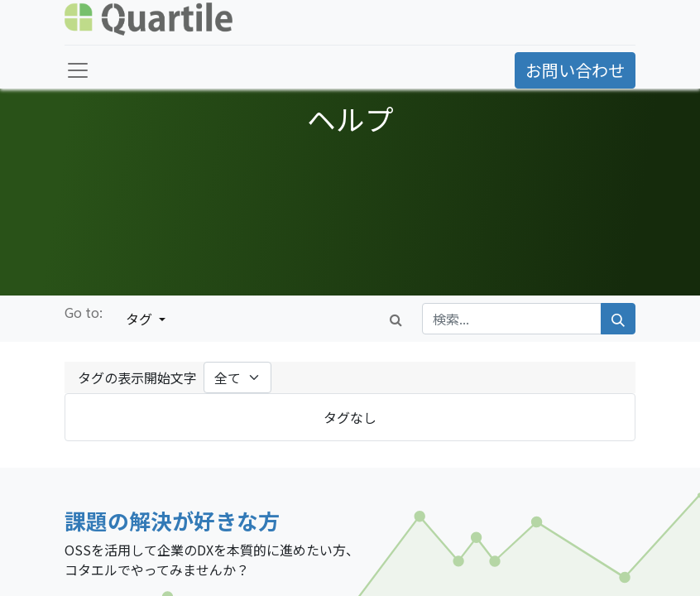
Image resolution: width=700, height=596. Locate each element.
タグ (141, 319)
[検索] (618, 319)
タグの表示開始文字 (137, 377)
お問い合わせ (575, 70)
